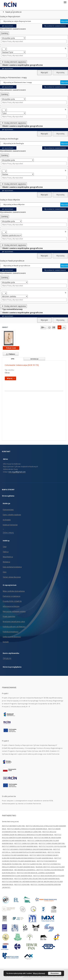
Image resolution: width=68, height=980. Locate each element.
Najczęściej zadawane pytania (14, 611)
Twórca (6, 552)
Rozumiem (55, 973)
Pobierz (10, 354)
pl (59, 327)
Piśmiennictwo (8, 510)
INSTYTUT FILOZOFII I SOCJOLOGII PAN (52, 846)
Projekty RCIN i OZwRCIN (12, 601)
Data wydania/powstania (12, 567)
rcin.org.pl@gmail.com (17, 472)
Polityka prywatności (11, 632)
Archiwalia (7, 520)
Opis (5, 572)
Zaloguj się (7, 658)
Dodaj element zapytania (13, 62)
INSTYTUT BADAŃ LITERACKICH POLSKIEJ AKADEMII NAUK (27, 829)
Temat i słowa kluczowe (12, 577)
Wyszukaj (65, 21)
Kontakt (6, 642)
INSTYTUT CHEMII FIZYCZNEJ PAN (26, 843)
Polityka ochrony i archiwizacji (14, 627)
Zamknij (4, 33)
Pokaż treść (11, 348)
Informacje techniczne (11, 606)
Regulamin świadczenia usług (14, 622)
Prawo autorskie (9, 616)
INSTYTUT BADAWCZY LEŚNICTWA (30, 832)
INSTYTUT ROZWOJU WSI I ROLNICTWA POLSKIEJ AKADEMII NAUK (37, 879)
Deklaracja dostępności (12, 637)
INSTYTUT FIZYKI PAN (22, 884)
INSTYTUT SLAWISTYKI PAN (32, 864)
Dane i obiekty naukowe (12, 515)
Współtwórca (8, 557)
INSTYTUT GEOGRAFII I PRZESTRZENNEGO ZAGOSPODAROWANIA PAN (28, 849)
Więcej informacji (39, 973)
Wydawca (6, 562)
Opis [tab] (13, 359)
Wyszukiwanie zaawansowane (55, 26)
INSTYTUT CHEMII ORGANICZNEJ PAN (52, 843)
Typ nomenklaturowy (12, 309)
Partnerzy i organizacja (12, 596)
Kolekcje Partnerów (10, 525)
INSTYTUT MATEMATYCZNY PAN (13, 826)
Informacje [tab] (34, 359)
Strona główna (8, 496)
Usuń (66, 48)
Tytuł (5, 547)
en (64, 327)
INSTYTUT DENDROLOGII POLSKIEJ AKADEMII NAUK (20, 846)
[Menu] (65, 2)
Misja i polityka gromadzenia (14, 591)
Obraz (7, 373)
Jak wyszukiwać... (8, 26)
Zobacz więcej (8, 533)
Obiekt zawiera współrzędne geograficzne (22, 65)
